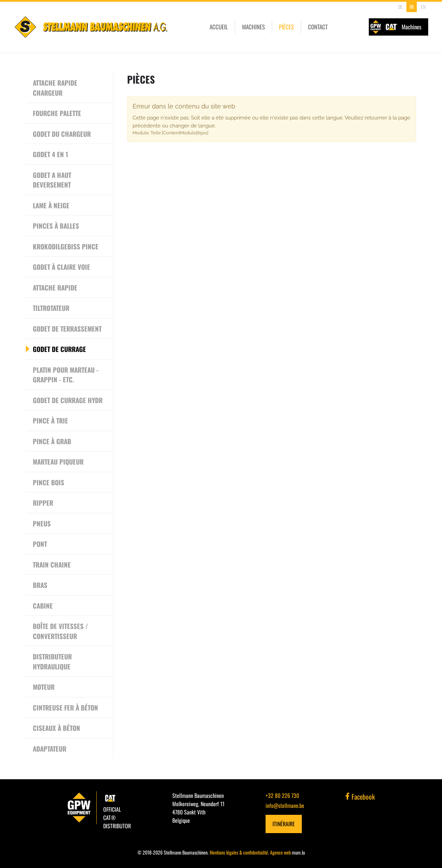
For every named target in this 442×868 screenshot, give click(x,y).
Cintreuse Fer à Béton (65, 707)
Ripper (43, 503)
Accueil (219, 27)
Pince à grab (52, 441)
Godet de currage (59, 349)
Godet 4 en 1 (50, 154)
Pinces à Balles (56, 226)
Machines (253, 27)
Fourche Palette (57, 113)
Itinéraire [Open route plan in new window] (284, 824)
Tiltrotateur (51, 308)
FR (412, 7)
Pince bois (49, 482)
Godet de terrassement (67, 328)
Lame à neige (51, 205)
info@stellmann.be (285, 805)
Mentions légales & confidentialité (239, 852)
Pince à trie (50, 420)
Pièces (286, 27)
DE (400, 7)
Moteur (44, 687)
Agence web (280, 852)
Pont (40, 544)
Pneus (42, 523)
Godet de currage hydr (68, 400)
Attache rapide (55, 287)
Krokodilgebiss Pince (66, 246)
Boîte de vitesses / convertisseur (60, 631)
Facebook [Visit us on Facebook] (360, 797)
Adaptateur (50, 748)
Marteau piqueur (58, 461)
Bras (40, 585)
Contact (318, 27)
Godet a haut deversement (52, 180)
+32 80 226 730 (282, 795)
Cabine (43, 605)
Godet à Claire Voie (61, 267)
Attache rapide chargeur (55, 88)
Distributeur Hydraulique (52, 661)
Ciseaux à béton (56, 728)
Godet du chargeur (62, 134)
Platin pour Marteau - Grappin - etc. (66, 375)
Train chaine (52, 564)
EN (423, 7)
